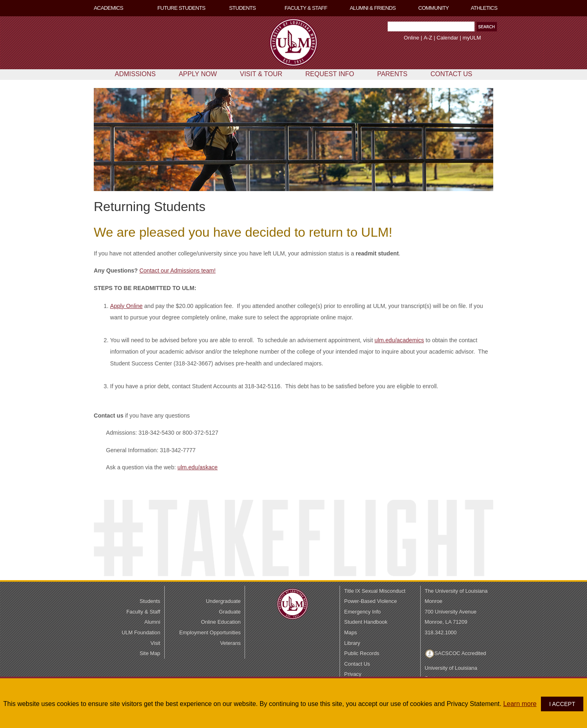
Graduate (230, 612)
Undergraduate (223, 601)
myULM (472, 38)
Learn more (520, 704)
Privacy (353, 674)
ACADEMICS (108, 8)
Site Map (150, 653)
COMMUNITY (434, 8)
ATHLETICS (484, 8)
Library (352, 643)
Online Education (221, 622)
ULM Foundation (141, 632)
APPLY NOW (198, 74)
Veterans (231, 643)
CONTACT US (451, 74)
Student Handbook (366, 622)
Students (150, 601)
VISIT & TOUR (261, 74)
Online (412, 38)
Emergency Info (362, 612)
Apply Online (126, 306)
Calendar (447, 38)
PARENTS (392, 74)
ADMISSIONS (135, 74)
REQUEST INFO (330, 74)
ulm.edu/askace (198, 467)
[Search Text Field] (431, 26)
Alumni (152, 622)
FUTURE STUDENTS (181, 8)
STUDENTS (242, 8)
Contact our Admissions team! (178, 271)
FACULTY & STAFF (306, 8)
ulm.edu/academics (399, 340)
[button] (487, 27)
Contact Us (357, 664)
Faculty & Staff (143, 612)
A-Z (428, 38)
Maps (350, 632)
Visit (155, 643)
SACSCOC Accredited (460, 653)
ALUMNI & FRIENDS (373, 8)
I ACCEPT (562, 704)
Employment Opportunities (210, 632)
